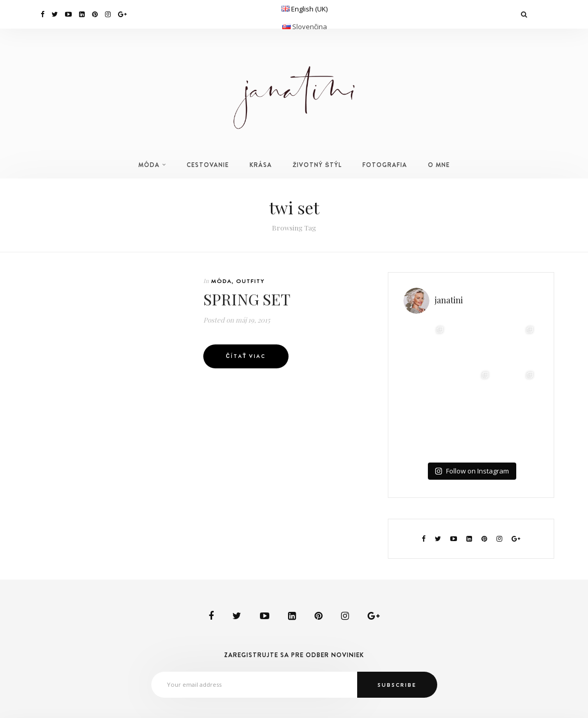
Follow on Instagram (472, 471)
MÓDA (149, 165)
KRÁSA (261, 165)
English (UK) (309, 9)
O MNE (439, 165)
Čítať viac (246, 356)
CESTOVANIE (208, 165)
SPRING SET (247, 299)
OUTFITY (250, 281)
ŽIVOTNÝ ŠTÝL (317, 165)
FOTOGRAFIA (385, 165)
